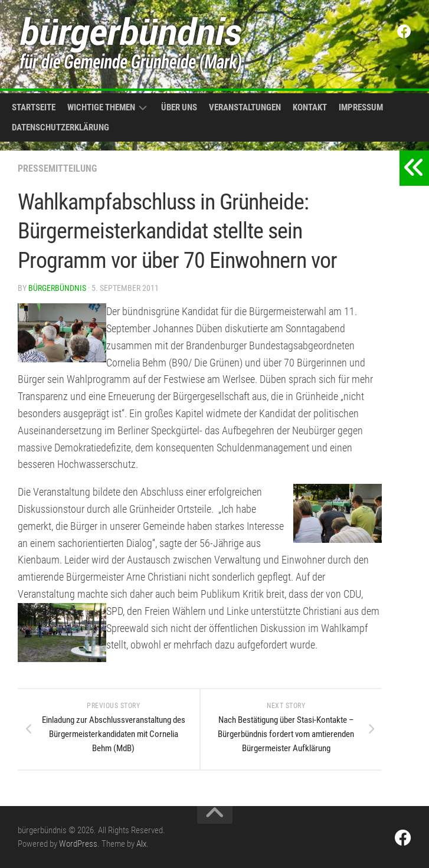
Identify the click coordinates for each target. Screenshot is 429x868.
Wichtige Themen (101, 107)
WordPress (78, 844)
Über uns (179, 107)
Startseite (34, 107)
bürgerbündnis (57, 288)
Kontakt (310, 107)
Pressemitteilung (57, 168)
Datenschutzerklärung (60, 127)
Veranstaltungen (245, 107)
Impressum (361, 107)
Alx (141, 844)
